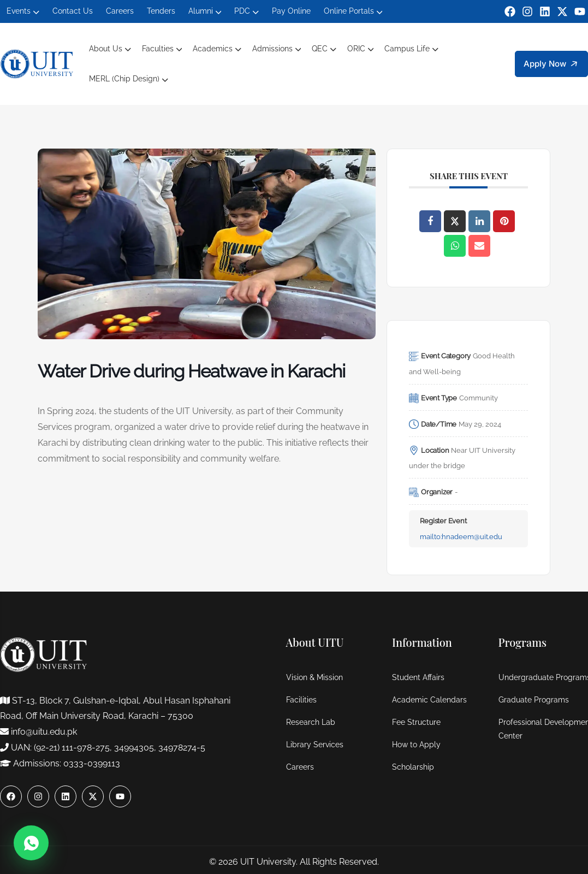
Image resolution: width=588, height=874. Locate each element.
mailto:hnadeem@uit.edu (461, 537)
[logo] (37, 63)
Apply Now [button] (553, 64)
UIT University (268, 862)
